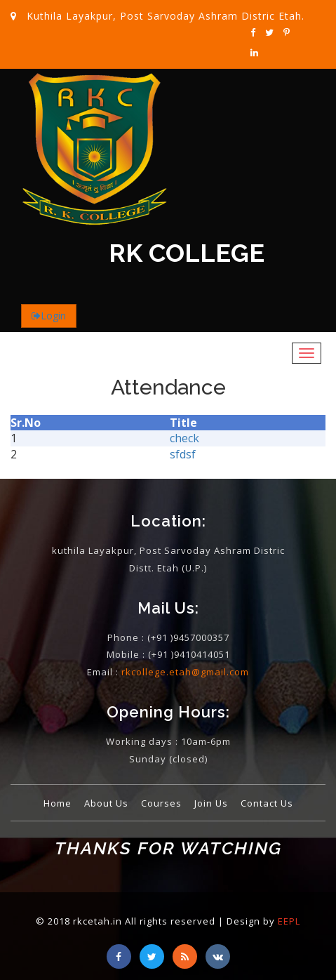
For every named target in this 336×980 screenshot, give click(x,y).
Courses (161, 803)
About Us (106, 803)
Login (53, 316)
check (184, 438)
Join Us (211, 803)
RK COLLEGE (187, 253)
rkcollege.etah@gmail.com (185, 672)
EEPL (289, 921)
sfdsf (183, 454)
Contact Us (267, 803)
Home (58, 803)
